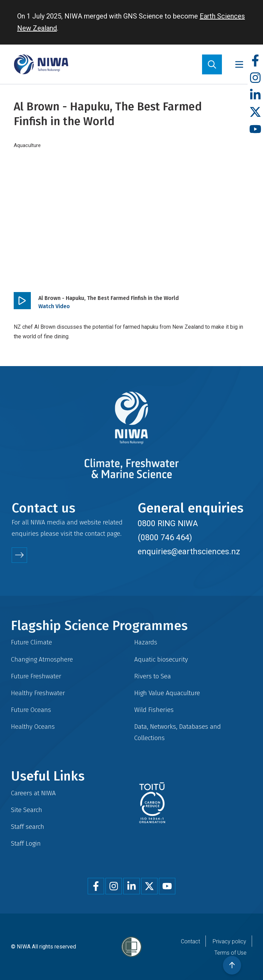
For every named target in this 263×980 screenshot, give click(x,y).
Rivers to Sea (153, 676)
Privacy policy (229, 941)
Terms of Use (230, 953)
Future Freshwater (36, 676)
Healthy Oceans (33, 727)
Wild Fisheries (154, 710)
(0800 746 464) (165, 537)
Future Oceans (31, 710)
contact (95, 534)
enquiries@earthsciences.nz (189, 552)
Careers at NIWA (33, 793)
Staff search (28, 827)
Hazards (146, 642)
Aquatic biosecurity (161, 659)
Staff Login (26, 843)
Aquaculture (27, 145)
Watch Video (54, 306)
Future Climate (32, 642)
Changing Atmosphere (42, 659)
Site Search (27, 810)
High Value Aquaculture (167, 693)
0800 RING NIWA (168, 523)
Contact (190, 941)
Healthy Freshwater (38, 693)
